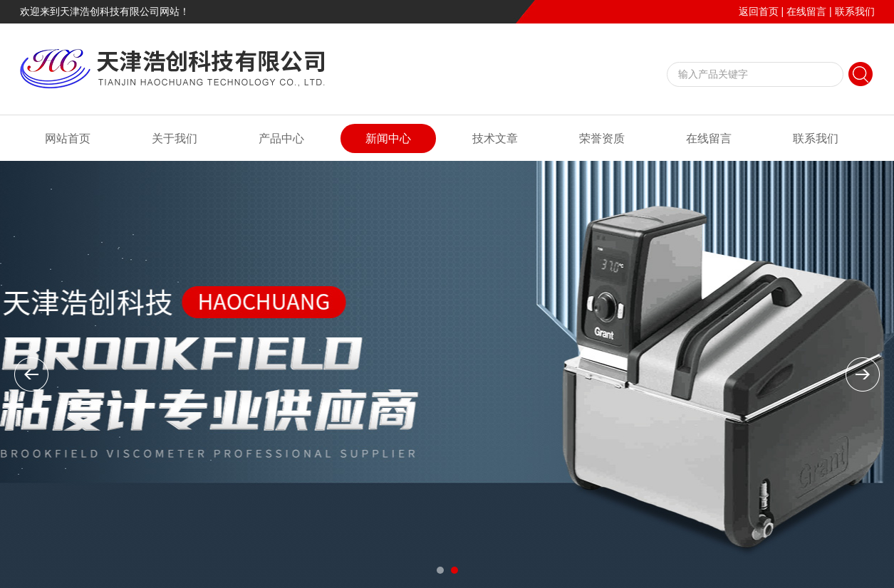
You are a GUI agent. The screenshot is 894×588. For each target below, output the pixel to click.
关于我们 (175, 138)
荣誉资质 (602, 138)
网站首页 (68, 138)
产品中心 (281, 138)
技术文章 (495, 138)
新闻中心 (388, 138)
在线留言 (806, 11)
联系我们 (855, 11)
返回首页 (759, 11)
